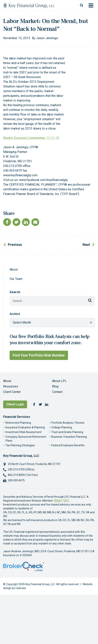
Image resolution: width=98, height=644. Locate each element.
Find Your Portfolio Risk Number (39, 355)
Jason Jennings (47, 38)
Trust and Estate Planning (67, 432)
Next (86, 245)
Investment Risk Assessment (24, 432)
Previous (15, 245)
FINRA (57, 501)
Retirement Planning (18, 423)
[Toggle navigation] (91, 5)
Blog (55, 386)
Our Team (16, 279)
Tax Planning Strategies (20, 445)
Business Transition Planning (69, 437)
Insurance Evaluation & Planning (25, 427)
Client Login (15, 404)
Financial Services (17, 417)
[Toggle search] (82, 5)
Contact (57, 392)
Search (15, 292)
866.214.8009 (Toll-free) (23, 475)
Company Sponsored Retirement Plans (26, 439)
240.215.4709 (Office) (21, 469)
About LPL (59, 381)
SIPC (66, 501)
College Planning (62, 427)
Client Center (12, 392)
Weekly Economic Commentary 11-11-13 (31, 138)
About (14, 270)
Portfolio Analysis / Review (68, 423)
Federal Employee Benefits (68, 445)
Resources (11, 386)
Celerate (21, 588)
